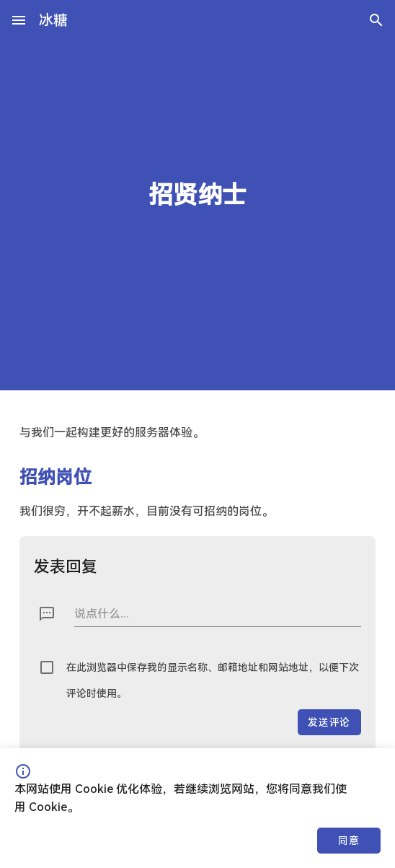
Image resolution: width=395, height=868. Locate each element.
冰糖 (53, 20)
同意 (349, 841)
